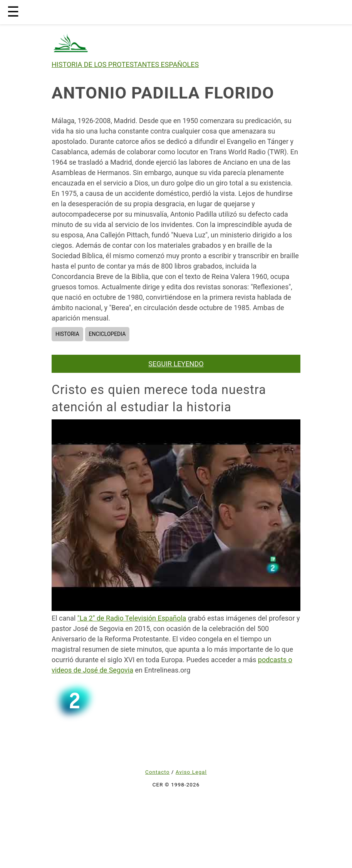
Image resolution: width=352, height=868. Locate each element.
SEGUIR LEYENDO (176, 364)
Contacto (157, 772)
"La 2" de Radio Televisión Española (132, 618)
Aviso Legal (191, 772)
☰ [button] (13, 12)
